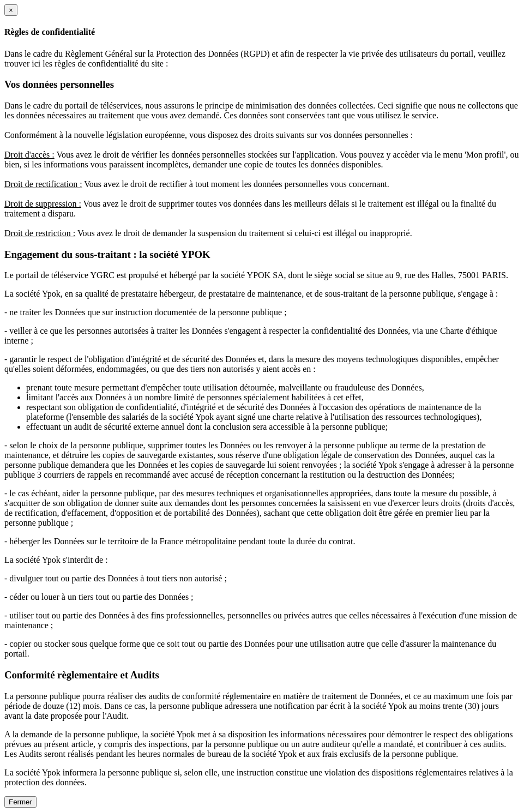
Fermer (20, 802)
